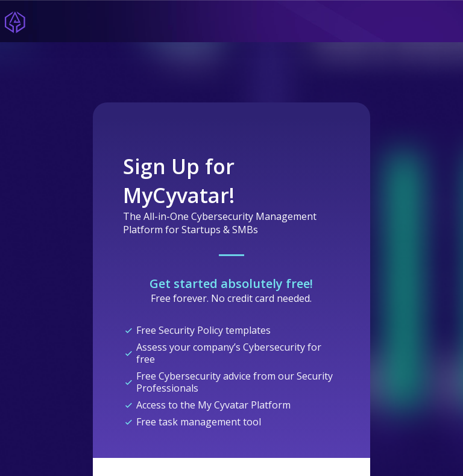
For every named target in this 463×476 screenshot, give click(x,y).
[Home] (15, 21)
